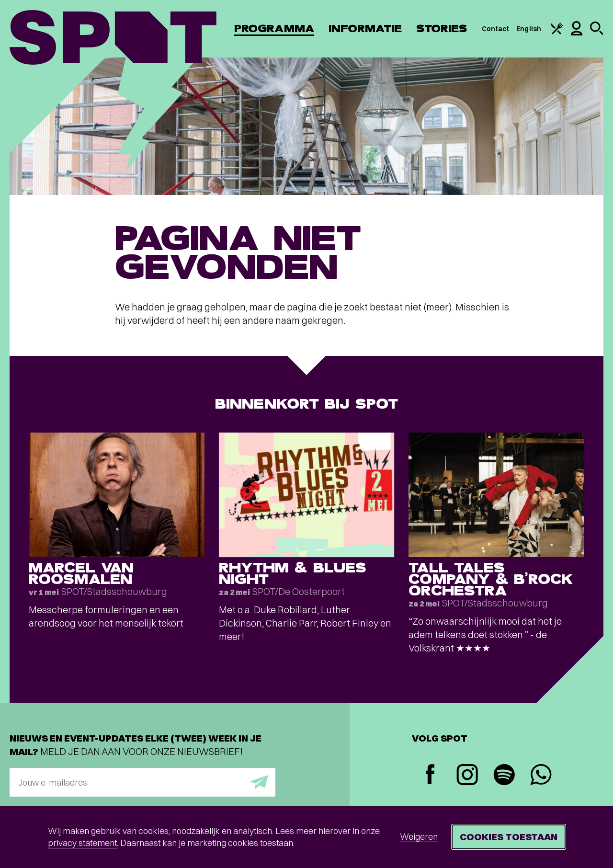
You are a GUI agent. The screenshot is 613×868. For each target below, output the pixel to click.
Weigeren (419, 837)
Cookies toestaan (509, 837)
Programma (274, 29)
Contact (496, 29)
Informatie (365, 29)
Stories (442, 29)
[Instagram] (467, 776)
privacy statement (82, 843)
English (529, 29)
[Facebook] (430, 775)
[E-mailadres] (142, 782)
